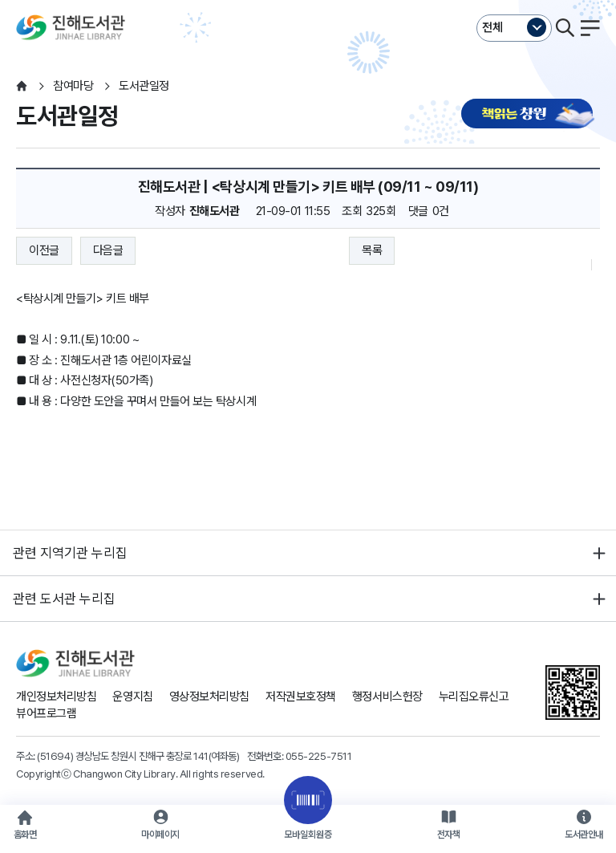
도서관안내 (584, 835)
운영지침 (132, 697)
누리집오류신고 (474, 697)
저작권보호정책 (301, 697)
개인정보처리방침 (56, 697)
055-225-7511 (319, 756)
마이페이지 (160, 835)
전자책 (449, 835)
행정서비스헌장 (387, 697)
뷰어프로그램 (46, 713)
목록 (372, 250)
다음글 (108, 250)
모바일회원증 (308, 835)
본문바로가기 (308, 0)
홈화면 (25, 835)
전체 (492, 27)
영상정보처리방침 (209, 697)
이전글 (44, 250)
